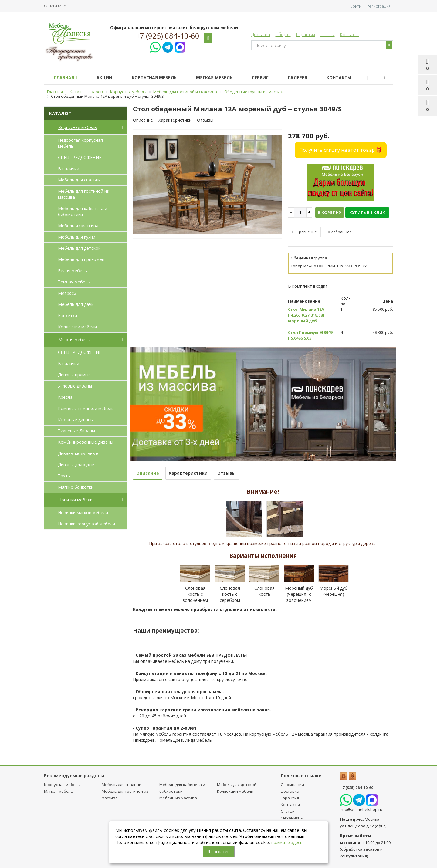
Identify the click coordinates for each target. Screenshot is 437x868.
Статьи (328, 34)
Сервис (271, 78)
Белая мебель (73, 271)
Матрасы (67, 293)
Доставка (261, 34)
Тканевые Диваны (76, 431)
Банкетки (68, 315)
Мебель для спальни (79, 180)
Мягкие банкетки (76, 487)
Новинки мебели (92, 500)
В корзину (330, 212)
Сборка (283, 34)
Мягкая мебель (223, 78)
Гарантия (306, 34)
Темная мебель (74, 282)
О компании (292, 785)
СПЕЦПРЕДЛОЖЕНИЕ (80, 157)
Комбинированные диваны (86, 442)
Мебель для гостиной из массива (83, 194)
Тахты (64, 476)
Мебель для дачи (76, 304)
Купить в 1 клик (367, 212)
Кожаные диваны (76, 420)
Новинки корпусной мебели (86, 524)
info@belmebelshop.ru (361, 809)
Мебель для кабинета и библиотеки (83, 211)
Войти (356, 6)
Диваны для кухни (76, 465)
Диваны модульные (78, 453)
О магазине (55, 6)
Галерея (311, 78)
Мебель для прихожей (81, 259)
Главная (67, 78)
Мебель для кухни (77, 237)
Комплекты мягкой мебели (86, 408)
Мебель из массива (78, 226)
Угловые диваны (75, 386)
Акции (108, 78)
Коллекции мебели (77, 327)
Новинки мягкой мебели (83, 512)
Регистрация (379, 6)
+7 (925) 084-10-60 (168, 36)
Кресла (65, 397)
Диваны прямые (74, 375)
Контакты (350, 34)
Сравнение (304, 232)
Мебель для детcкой (79, 248)
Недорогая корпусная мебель (80, 143)
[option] (208, 184)
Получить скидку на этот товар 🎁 (341, 150)
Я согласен (219, 851)
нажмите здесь (287, 842)
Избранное (340, 232)
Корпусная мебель (160, 78)
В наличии (69, 169)
